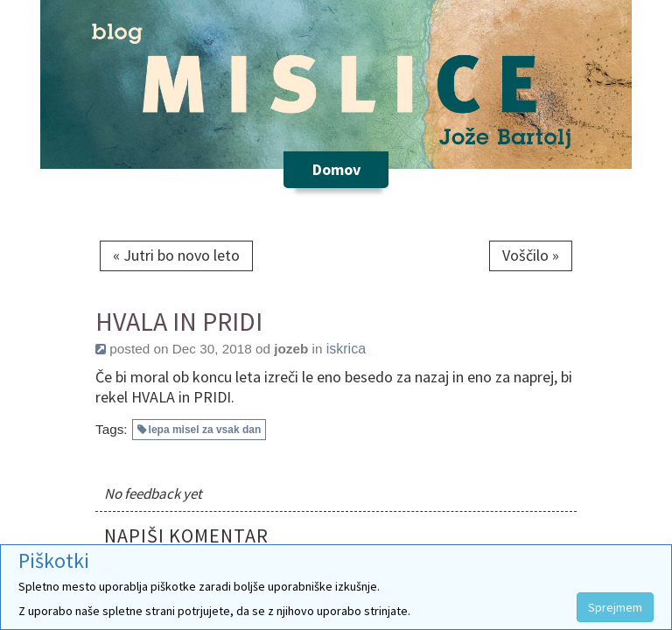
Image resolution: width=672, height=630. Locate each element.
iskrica (346, 349)
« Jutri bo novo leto (176, 255)
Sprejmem (615, 607)
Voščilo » (531, 255)
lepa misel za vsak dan (205, 430)
